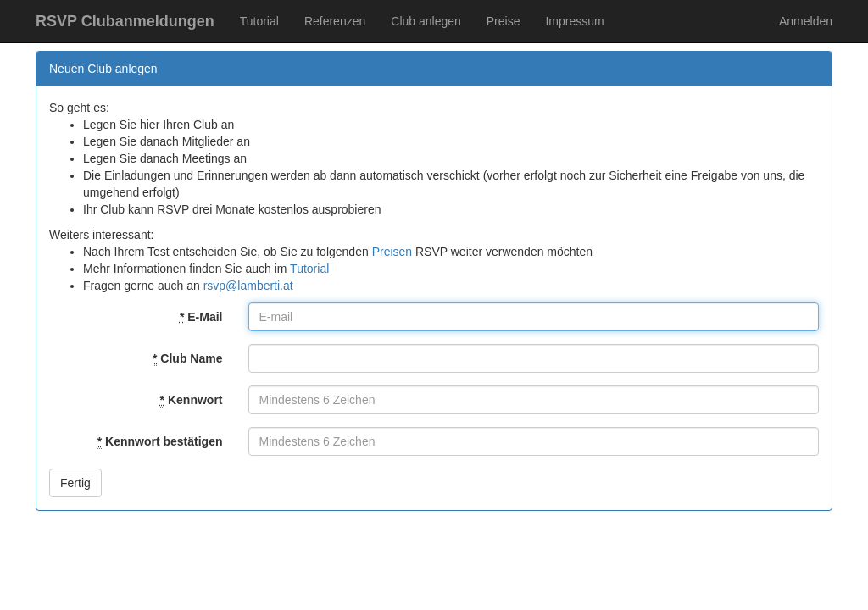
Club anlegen (426, 21)
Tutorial (259, 21)
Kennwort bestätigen (160, 442)
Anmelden (806, 21)
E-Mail (201, 317)
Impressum (574, 21)
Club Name (187, 359)
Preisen (392, 252)
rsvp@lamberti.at (248, 286)
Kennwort (192, 400)
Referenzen (335, 21)
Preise (504, 21)
